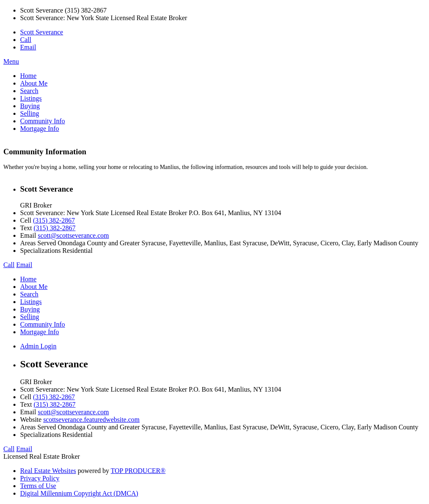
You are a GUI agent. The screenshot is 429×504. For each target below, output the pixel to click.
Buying (30, 106)
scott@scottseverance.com (73, 235)
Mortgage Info (40, 129)
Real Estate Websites (48, 471)
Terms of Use (38, 486)
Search (29, 91)
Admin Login (38, 346)
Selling (30, 113)
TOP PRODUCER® (138, 471)
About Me (34, 83)
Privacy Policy (40, 478)
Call (26, 40)
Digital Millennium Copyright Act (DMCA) (79, 493)
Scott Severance (42, 32)
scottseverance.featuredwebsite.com (91, 420)
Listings (31, 98)
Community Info (43, 121)
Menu (11, 61)
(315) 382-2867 (54, 220)
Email (28, 47)
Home (28, 76)
